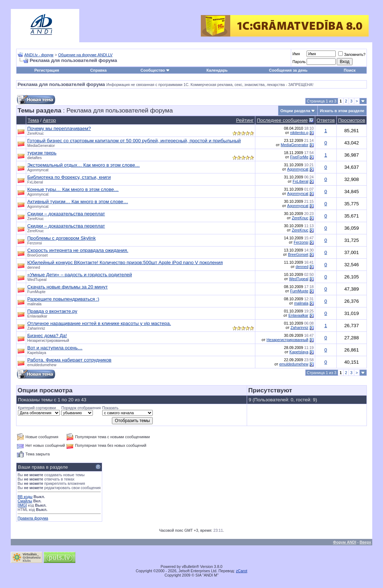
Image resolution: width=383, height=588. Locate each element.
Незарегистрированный (287, 340)
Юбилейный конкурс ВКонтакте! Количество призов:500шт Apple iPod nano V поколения (125, 262)
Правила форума (33, 518)
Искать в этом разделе (342, 111)
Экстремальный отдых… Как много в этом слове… (84, 165)
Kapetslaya (37, 353)
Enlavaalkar (37, 316)
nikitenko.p (299, 133)
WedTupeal (37, 279)
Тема (33, 120)
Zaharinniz (36, 328)
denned (34, 267)
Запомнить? (352, 54)
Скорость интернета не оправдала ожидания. (78, 250)
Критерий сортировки (37, 408)
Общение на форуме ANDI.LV (85, 55)
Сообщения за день (288, 70)
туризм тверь (42, 153)
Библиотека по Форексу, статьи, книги (69, 177)
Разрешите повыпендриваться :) (63, 299)
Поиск (350, 70)
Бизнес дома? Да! (47, 336)
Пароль (299, 62)
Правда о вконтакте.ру (52, 311)
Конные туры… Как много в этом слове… (73, 189)
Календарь (217, 70)
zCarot (242, 571)
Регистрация (47, 70)
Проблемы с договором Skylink (62, 238)
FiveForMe (299, 157)
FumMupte (36, 292)
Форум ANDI (345, 542)
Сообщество (155, 70)
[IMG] (22, 505)
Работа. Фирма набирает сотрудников (69, 360)
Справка (99, 70)
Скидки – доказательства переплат (66, 214)
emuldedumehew (42, 365)
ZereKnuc (36, 133)
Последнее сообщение (282, 120)
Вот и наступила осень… (55, 348)
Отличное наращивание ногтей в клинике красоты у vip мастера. (99, 323)
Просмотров (352, 120)
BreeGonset (37, 255)
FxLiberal (35, 182)
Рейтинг (245, 120)
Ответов (326, 120)
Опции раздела (295, 111)
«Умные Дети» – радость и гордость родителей (80, 275)
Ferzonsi (35, 243)
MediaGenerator (41, 145)
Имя (296, 54)
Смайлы (25, 501)
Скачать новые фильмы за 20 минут (67, 287)
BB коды (25, 497)
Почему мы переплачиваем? (59, 128)
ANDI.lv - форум (39, 55)
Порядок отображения (81, 408)
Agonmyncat (38, 170)
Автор (49, 120)
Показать (110, 408)
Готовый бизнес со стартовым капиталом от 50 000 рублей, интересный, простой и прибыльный (134, 141)
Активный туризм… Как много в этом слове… (78, 202)
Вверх (365, 542)
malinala (34, 304)
